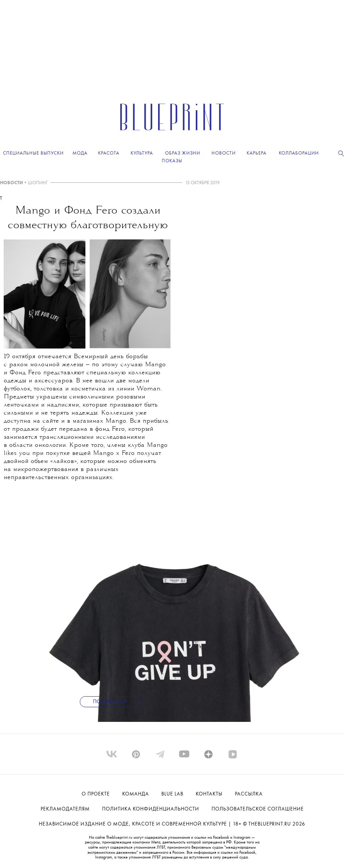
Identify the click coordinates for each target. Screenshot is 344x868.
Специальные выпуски (33, 153)
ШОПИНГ (38, 183)
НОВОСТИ (12, 183)
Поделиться (110, 702)
